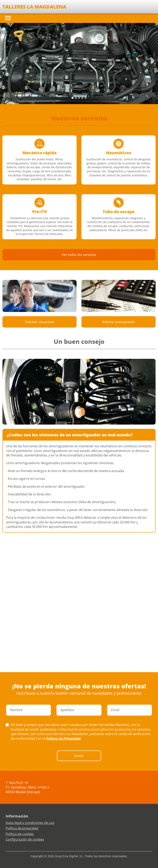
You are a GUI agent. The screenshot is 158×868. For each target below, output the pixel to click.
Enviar (79, 756)
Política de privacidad (22, 828)
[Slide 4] (85, 98)
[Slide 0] (73, 98)
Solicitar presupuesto (118, 322)
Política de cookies (20, 834)
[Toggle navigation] (8, 18)
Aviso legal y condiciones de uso (30, 823)
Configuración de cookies (25, 839)
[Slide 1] (76, 98)
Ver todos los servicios (79, 255)
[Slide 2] (79, 98)
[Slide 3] (82, 98)
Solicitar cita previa (40, 322)
